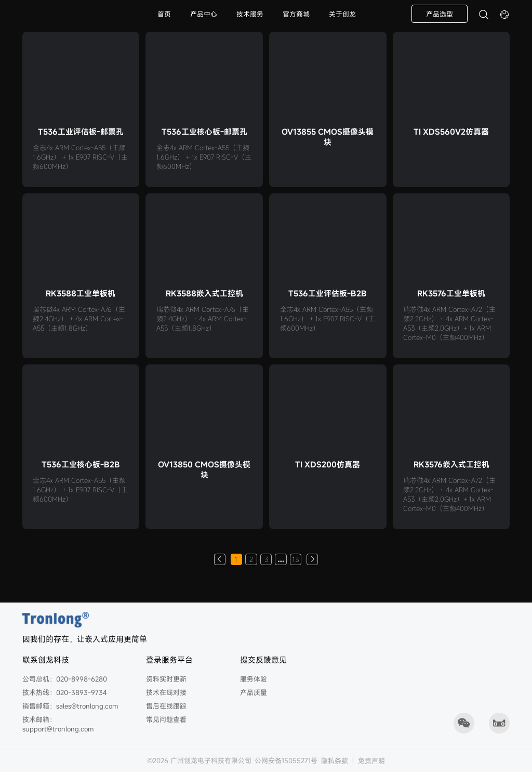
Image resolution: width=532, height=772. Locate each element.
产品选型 (440, 14)
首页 (164, 14)
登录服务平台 (169, 660)
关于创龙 (342, 14)
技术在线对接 (166, 692)
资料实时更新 (166, 679)
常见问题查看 (166, 719)
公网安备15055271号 (286, 761)
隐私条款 (335, 761)
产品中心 (204, 14)
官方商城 (296, 14)
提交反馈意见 (263, 660)
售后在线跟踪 (166, 706)
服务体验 (254, 679)
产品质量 (254, 692)
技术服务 (250, 14)
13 (296, 559)
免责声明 (371, 761)
